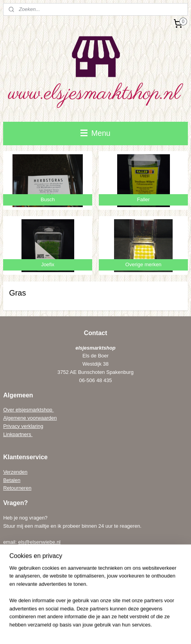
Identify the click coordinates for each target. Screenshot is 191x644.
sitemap (96, 617)
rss (110, 617)
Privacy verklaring (23, 426)
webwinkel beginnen (135, 617)
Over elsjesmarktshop (28, 410)
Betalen (12, 480)
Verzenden (15, 472)
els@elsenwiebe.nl (39, 542)
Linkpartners (18, 434)
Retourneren (17, 488)
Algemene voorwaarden (30, 418)
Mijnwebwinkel (95, 630)
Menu (95, 133)
